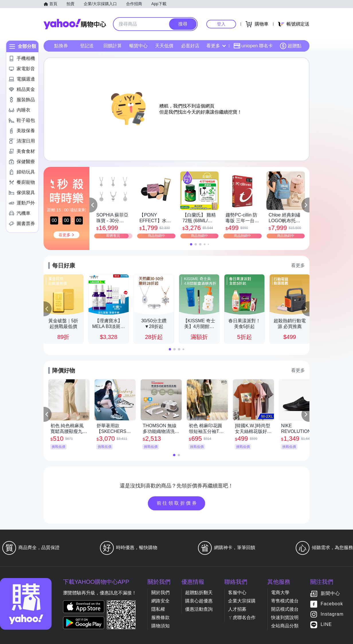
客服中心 (237, 593)
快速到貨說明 (285, 617)
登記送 (87, 46)
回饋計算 (113, 46)
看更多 (216, 46)
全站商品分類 (285, 626)
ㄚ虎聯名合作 (242, 617)
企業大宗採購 (242, 601)
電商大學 (280, 593)
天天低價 (164, 46)
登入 (221, 24)
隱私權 (158, 609)
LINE (326, 625)
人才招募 (237, 609)
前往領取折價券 (177, 503)
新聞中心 (330, 594)
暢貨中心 (138, 46)
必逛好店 (190, 46)
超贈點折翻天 (199, 593)
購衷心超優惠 (199, 601)
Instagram (332, 614)
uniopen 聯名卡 (253, 46)
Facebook (332, 604)
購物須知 (160, 626)
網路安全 (160, 601)
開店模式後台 (285, 609)
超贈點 (291, 46)
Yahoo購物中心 (75, 24)
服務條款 (160, 617)
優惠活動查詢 (199, 609)
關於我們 (160, 593)
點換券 (61, 46)
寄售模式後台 (285, 601)
